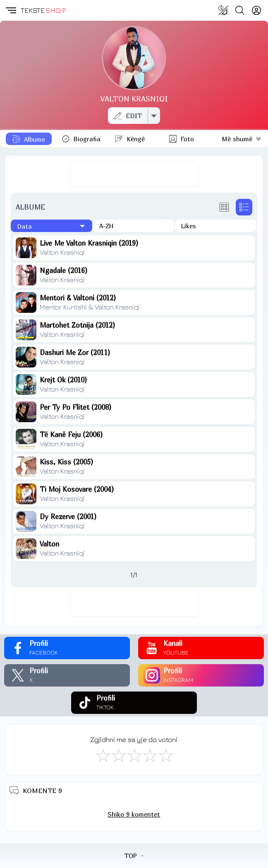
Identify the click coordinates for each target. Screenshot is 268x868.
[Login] (256, 10)
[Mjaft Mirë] (150, 755)
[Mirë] (134, 755)
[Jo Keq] (118, 755)
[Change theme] (223, 10)
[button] (10, 10)
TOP (134, 856)
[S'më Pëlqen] (103, 755)
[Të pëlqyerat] (216, 226)
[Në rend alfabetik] (134, 226)
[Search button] (240, 10)
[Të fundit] (51, 226)
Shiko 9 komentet (134, 814)
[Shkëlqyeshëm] (165, 755)
